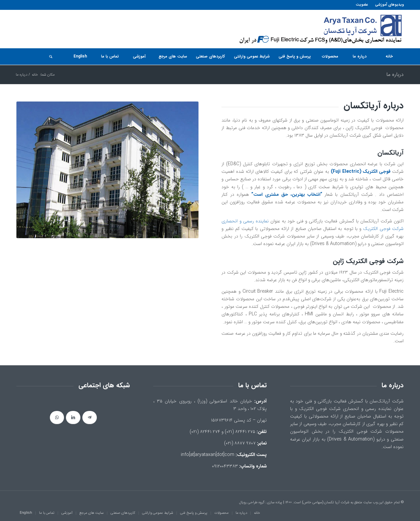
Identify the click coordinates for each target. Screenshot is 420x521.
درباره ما (395, 74)
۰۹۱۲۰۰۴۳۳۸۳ (225, 466)
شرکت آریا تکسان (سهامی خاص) (326, 502)
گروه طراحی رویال (252, 502)
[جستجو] (51, 57)
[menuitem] (388, 5)
